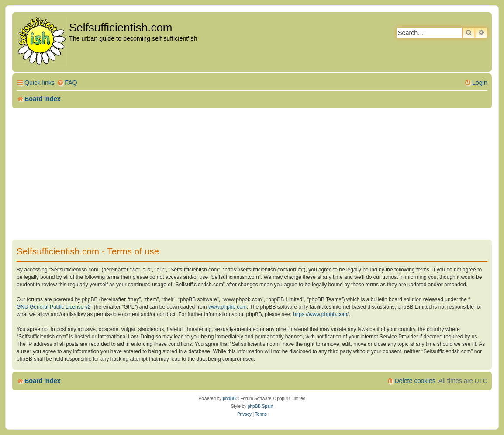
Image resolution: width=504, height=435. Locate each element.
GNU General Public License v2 (54, 307)
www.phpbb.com (228, 307)
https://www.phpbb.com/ (321, 314)
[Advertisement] (252, 174)
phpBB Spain (260, 406)
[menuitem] (67, 83)
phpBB (229, 398)
